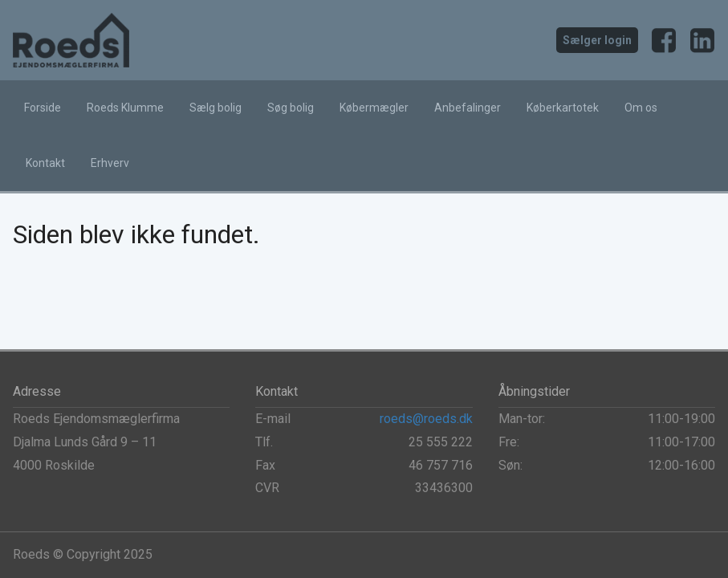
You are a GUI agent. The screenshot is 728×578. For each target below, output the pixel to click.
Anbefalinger (468, 108)
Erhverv (110, 163)
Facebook (664, 40)
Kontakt (45, 163)
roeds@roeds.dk (426, 419)
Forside (43, 108)
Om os (641, 108)
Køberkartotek (563, 108)
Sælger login (597, 40)
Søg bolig (291, 108)
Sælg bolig (216, 108)
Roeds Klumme (125, 108)
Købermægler (374, 108)
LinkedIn (702, 40)
